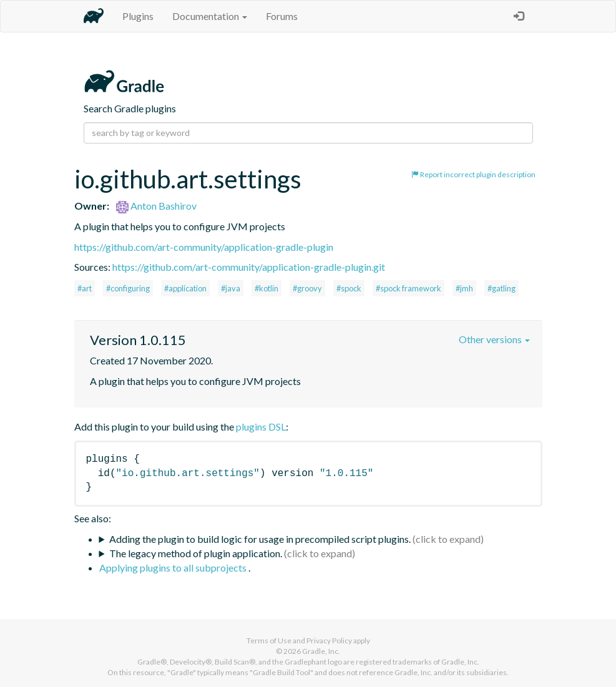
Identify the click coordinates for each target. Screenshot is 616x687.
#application (185, 288)
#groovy (307, 288)
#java (231, 288)
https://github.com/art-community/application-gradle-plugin (204, 247)
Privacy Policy (329, 641)
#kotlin (266, 288)
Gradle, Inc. (321, 651)
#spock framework (408, 288)
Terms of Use (269, 641)
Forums (282, 16)
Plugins (138, 16)
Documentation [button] (210, 16)
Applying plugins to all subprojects (174, 568)
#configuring (128, 288)
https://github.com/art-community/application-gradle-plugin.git (249, 267)
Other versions (494, 339)
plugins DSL (261, 426)
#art (85, 288)
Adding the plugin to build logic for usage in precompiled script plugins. (260, 539)
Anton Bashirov (156, 206)
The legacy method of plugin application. (196, 553)
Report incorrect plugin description (473, 174)
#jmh (464, 288)
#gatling (501, 288)
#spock (349, 288)
